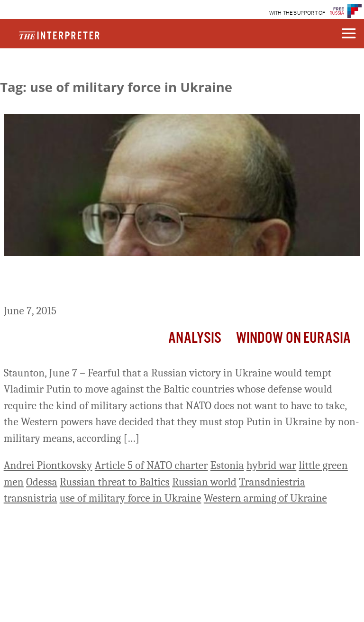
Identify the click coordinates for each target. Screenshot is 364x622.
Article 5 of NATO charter (151, 465)
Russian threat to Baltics (115, 482)
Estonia (227, 465)
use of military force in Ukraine (131, 498)
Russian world (204, 482)
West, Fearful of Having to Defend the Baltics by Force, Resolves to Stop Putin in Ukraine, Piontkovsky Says (178, 282)
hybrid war (271, 465)
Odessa (42, 482)
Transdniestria (272, 482)
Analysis (195, 338)
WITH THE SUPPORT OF (297, 13)
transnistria (31, 498)
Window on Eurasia (294, 338)
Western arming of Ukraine (265, 498)
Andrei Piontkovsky (48, 465)
